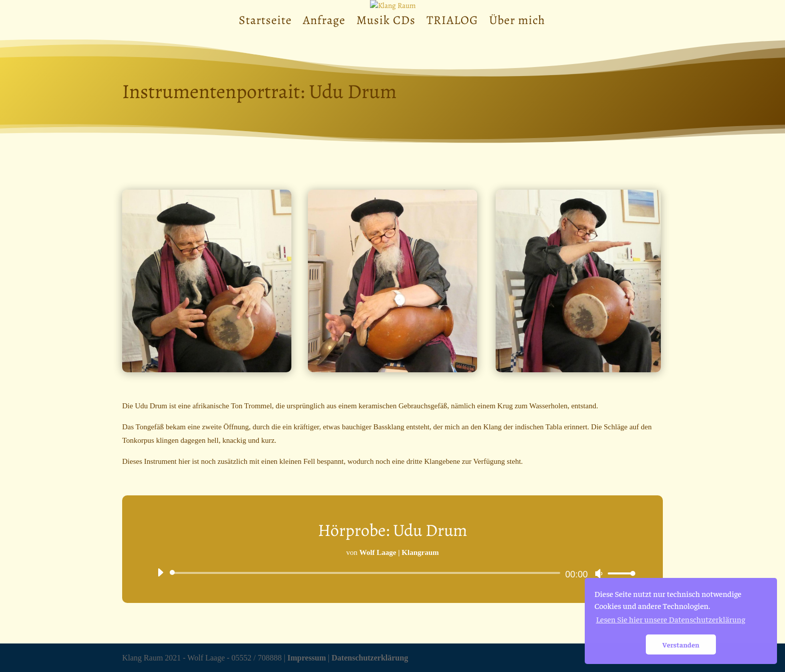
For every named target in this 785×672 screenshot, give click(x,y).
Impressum (307, 658)
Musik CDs (386, 22)
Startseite (265, 22)
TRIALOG (452, 22)
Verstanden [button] (681, 644)
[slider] (367, 573)
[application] (392, 573)
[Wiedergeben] (160, 572)
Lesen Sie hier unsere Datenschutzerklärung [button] (670, 619)
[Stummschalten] (599, 573)
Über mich (517, 22)
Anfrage (324, 22)
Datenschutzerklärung (370, 658)
